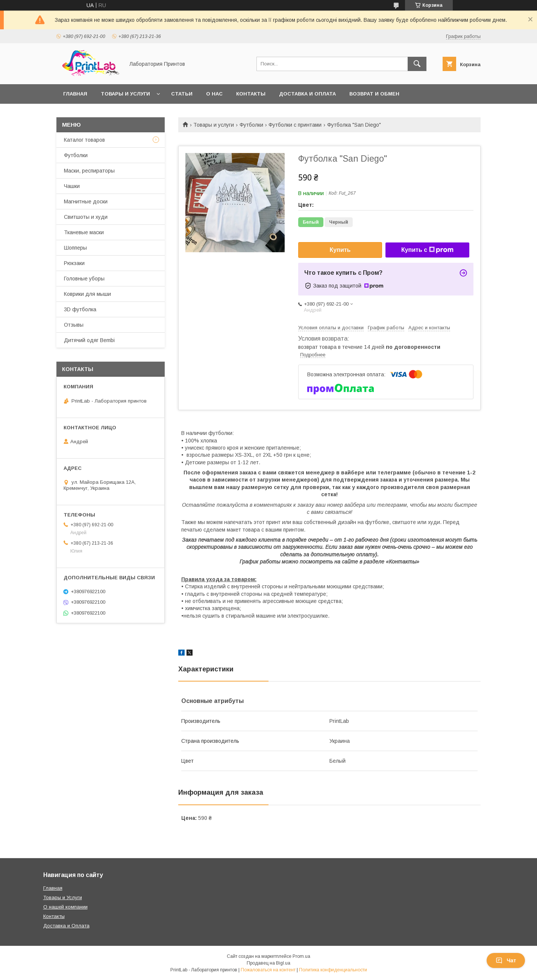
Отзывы (74, 325)
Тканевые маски (84, 232)
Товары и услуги (125, 94)
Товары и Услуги (63, 897)
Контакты (251, 94)
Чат (506, 960)
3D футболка (80, 309)
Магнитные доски (86, 201)
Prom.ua (301, 956)
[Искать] (417, 64)
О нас (214, 94)
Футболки (251, 125)
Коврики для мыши (87, 294)
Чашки (72, 186)
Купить (340, 250)
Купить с (427, 250)
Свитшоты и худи (86, 217)
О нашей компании (65, 907)
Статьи (182, 94)
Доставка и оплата (307, 94)
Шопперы (75, 248)
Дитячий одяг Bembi (89, 340)
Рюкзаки (74, 263)
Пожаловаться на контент (268, 970)
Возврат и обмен (374, 94)
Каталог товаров (84, 140)
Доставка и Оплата (66, 926)
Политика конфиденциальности (333, 970)
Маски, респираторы (89, 171)
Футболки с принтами (295, 125)
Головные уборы (84, 279)
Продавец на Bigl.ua (268, 963)
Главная (75, 94)
